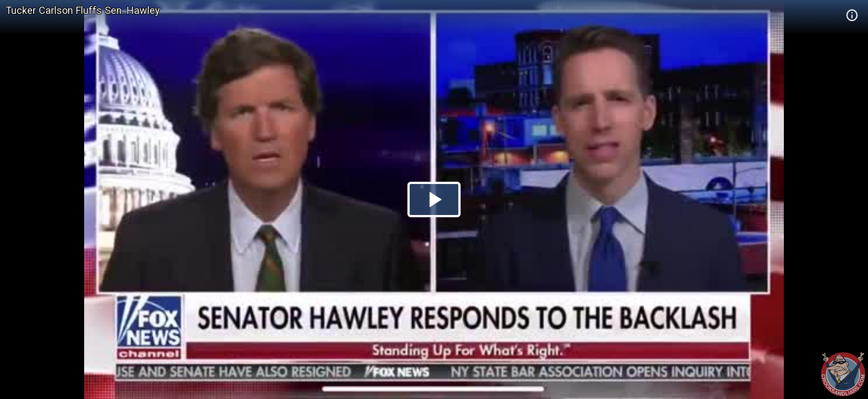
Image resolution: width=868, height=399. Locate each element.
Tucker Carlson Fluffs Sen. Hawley (83, 10)
